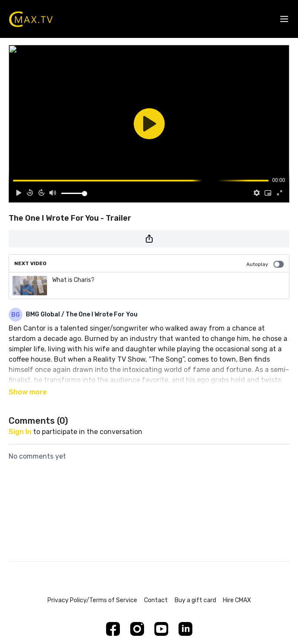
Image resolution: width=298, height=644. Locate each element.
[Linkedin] (185, 629)
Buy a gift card (195, 600)
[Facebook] (113, 629)
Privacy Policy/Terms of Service (92, 600)
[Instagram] (137, 629)
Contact (156, 600)
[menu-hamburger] (284, 19)
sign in (20, 432)
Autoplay (265, 264)
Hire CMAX (237, 600)
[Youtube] (161, 629)
